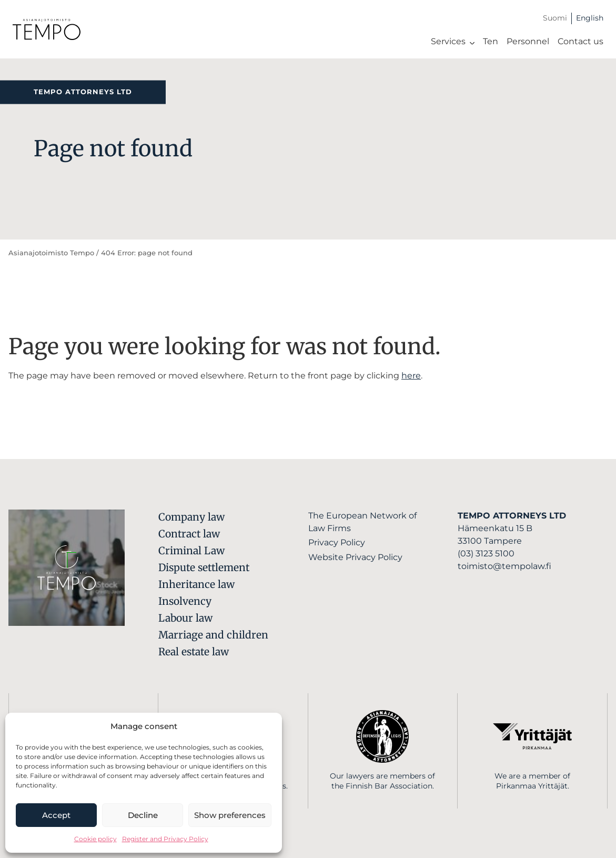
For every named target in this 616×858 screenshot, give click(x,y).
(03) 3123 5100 (486, 553)
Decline (143, 815)
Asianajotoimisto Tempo (51, 253)
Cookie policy (95, 839)
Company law (191, 517)
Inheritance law (196, 584)
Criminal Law (191, 551)
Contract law (189, 534)
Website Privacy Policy (355, 557)
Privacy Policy (337, 542)
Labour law (185, 618)
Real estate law (194, 652)
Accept (56, 815)
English (590, 18)
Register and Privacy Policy (165, 839)
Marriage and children (213, 635)
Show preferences (230, 815)
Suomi (555, 18)
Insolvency (185, 601)
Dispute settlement (204, 567)
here (411, 376)
